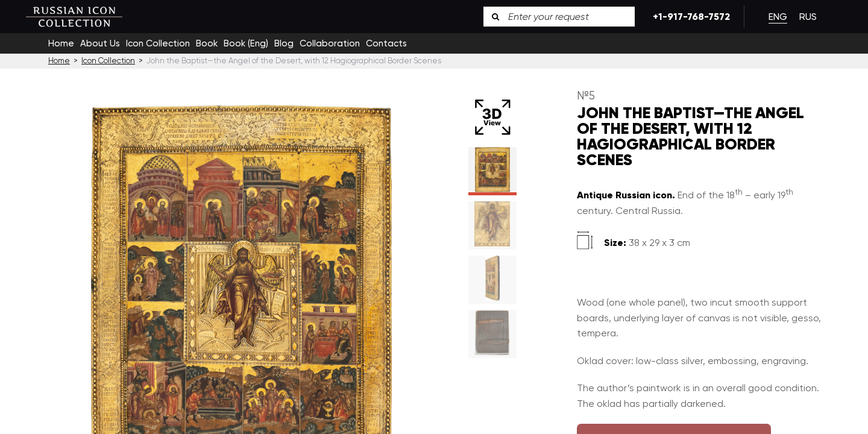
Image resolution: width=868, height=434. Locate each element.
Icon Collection (158, 43)
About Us (100, 43)
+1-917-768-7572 (689, 17)
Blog (284, 43)
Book (207, 43)
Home (61, 43)
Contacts (386, 43)
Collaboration (330, 43)
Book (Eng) (246, 43)
